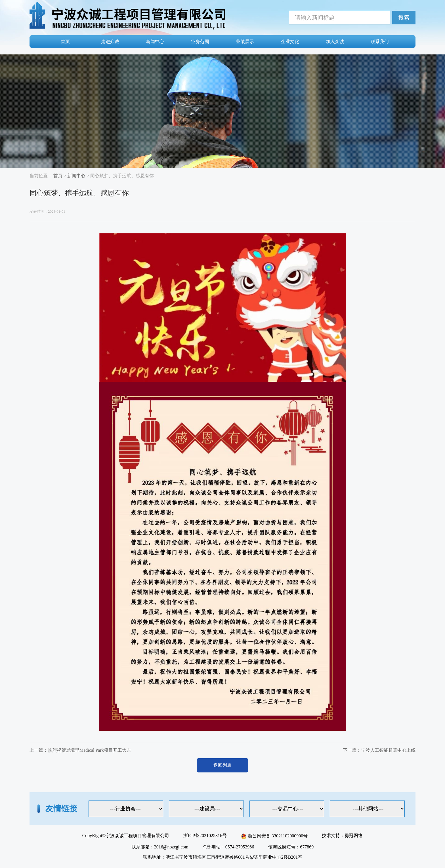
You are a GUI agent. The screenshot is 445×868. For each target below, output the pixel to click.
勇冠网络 (354, 836)
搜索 (404, 18)
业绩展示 (245, 42)
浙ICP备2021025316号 (205, 836)
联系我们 (380, 42)
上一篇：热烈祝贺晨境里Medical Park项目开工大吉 (80, 750)
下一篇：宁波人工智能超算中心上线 (379, 750)
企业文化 (290, 42)
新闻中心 (155, 42)
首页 (65, 42)
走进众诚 (110, 42)
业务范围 (200, 42)
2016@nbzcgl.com (171, 847)
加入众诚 (335, 42)
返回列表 (222, 765)
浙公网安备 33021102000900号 (274, 836)
